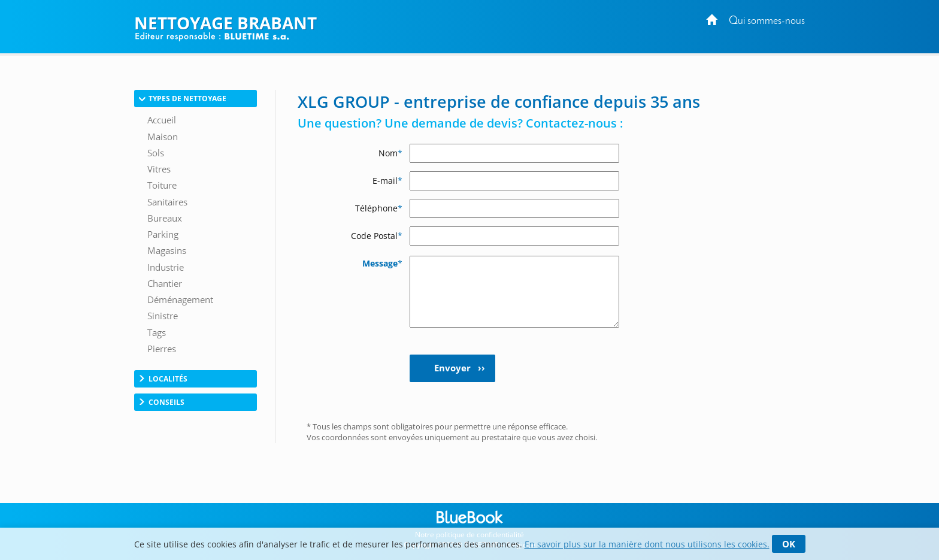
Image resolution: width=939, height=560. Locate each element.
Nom (390, 153)
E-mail (387, 181)
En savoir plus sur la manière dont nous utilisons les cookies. (647, 544)
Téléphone (379, 208)
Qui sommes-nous (767, 21)
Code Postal (377, 236)
